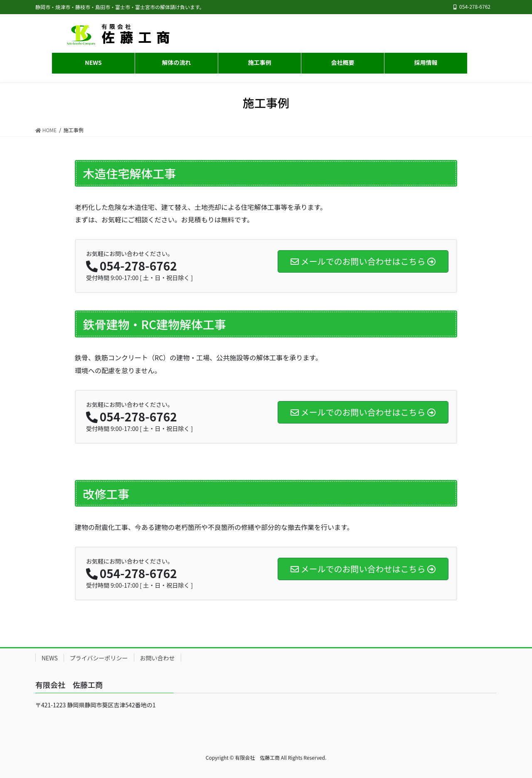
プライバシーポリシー (99, 658)
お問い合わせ (158, 658)
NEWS (50, 658)
